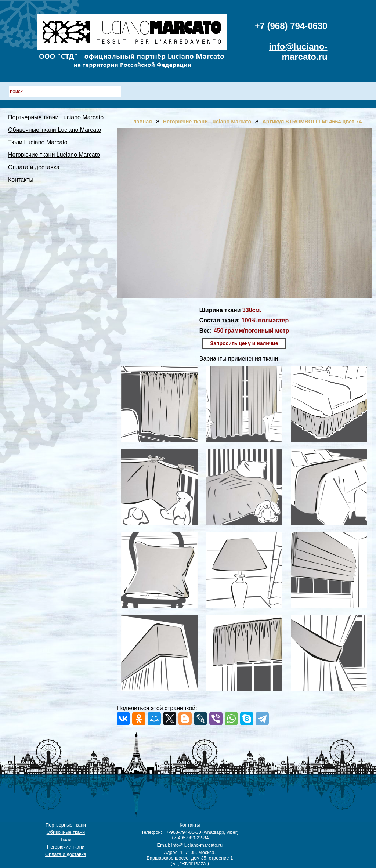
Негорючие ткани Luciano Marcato (54, 155)
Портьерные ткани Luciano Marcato (56, 117)
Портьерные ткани (66, 825)
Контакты (21, 180)
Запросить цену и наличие (244, 343)
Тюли (66, 840)
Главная (141, 122)
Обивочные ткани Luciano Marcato (55, 130)
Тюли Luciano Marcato (38, 142)
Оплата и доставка (34, 167)
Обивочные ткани (66, 832)
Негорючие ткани (66, 847)
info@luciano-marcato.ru (298, 52)
